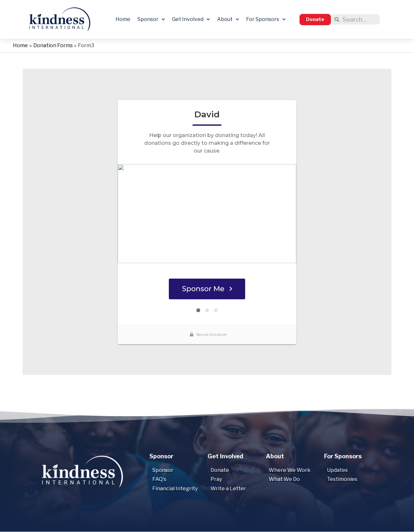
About (228, 19)
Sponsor (151, 19)
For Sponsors (266, 19)
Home (123, 19)
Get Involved (191, 19)
